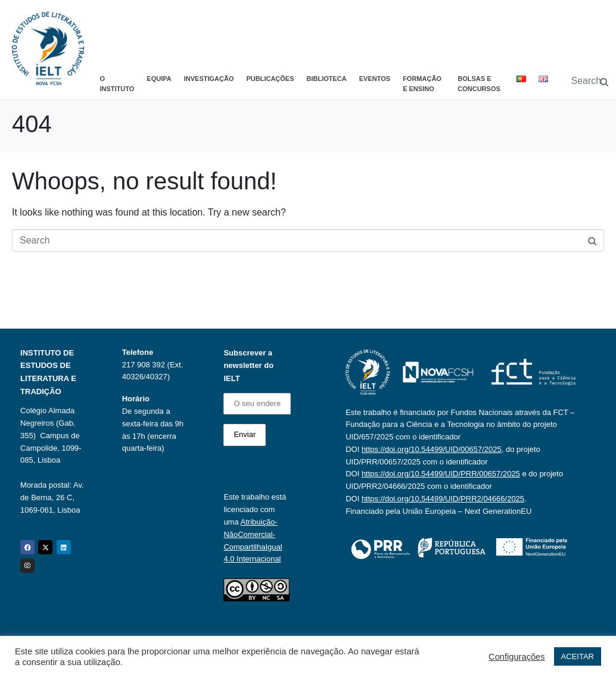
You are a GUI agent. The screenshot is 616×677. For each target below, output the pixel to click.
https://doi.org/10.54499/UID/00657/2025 (432, 449)
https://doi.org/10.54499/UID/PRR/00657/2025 (441, 474)
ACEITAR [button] (578, 656)
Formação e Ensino (422, 84)
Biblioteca (327, 79)
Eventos (375, 79)
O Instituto (117, 84)
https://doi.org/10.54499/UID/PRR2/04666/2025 (443, 499)
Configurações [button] (517, 657)
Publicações (270, 79)
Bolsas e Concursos (479, 84)
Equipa (159, 79)
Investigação (209, 79)
